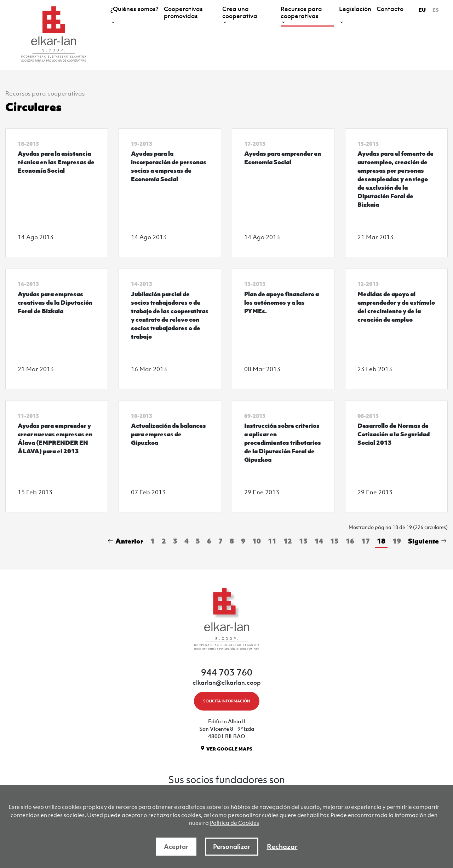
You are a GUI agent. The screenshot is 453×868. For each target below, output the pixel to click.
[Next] (426, 542)
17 (366, 541)
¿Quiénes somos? (134, 9)
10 (257, 541)
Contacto (390, 9)
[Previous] (127, 542)
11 (272, 541)
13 (303, 541)
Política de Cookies (234, 823)
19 (397, 541)
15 (334, 541)
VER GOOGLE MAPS (229, 749)
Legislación (355, 9)
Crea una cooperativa (240, 12)
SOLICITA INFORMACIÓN (227, 701)
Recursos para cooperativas (301, 12)
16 (350, 541)
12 (288, 541)
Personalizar (232, 847)
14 (319, 541)
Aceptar (176, 847)
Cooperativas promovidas (183, 12)
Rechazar (282, 846)
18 (381, 541)
